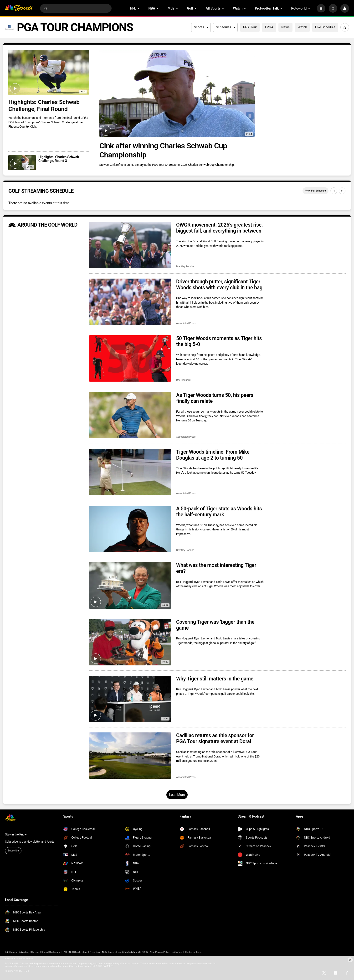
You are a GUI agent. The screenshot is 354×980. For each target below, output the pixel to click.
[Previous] (334, 191)
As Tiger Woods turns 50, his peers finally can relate (215, 398)
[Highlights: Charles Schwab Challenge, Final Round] (49, 73)
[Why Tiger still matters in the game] (130, 699)
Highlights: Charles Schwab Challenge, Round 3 (59, 159)
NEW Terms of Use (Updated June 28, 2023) (125, 952)
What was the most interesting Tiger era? (216, 568)
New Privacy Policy (160, 952)
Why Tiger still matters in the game (215, 679)
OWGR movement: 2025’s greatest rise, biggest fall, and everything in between (219, 228)
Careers (35, 952)
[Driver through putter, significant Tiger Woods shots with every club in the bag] (130, 302)
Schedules (226, 27)
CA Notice (177, 952)
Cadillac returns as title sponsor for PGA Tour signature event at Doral (215, 738)
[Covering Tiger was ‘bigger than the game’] (130, 642)
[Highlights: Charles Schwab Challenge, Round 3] (22, 163)
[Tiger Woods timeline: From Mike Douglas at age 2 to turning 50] (130, 472)
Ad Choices (11, 952)
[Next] (342, 191)
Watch (302, 27)
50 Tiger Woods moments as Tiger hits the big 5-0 (219, 341)
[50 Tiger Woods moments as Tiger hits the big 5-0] (130, 358)
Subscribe (13, 851)
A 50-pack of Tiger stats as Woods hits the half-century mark (219, 512)
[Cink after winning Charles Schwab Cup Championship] (177, 94)
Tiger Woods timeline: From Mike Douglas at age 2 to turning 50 (213, 455)
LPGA (269, 27)
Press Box (95, 952)
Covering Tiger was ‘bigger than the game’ (215, 625)
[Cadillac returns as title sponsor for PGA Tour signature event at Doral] (130, 756)
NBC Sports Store (78, 952)
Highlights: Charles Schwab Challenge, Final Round (44, 105)
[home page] (19, 8)
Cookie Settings (193, 952)
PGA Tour (250, 27)
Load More (177, 795)
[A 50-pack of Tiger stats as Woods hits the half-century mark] (130, 529)
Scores (201, 27)
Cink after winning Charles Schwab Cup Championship (163, 150)
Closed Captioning (51, 952)
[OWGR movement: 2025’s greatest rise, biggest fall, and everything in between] (130, 245)
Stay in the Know (16, 835)
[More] (321, 8)
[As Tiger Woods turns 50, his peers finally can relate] (130, 415)
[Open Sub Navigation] (139, 8)
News (285, 27)
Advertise (24, 952)
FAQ (65, 952)
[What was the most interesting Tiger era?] (130, 585)
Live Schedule (325, 27)
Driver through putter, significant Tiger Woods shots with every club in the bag (219, 285)
